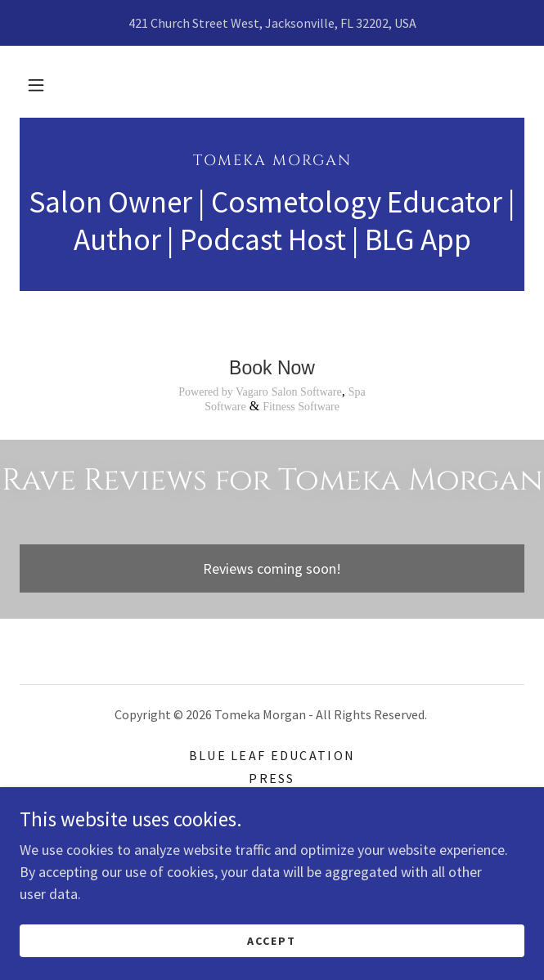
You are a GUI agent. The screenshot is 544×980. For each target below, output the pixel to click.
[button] (36, 85)
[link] (272, 160)
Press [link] (272, 778)
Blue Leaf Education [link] (272, 755)
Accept (272, 941)
